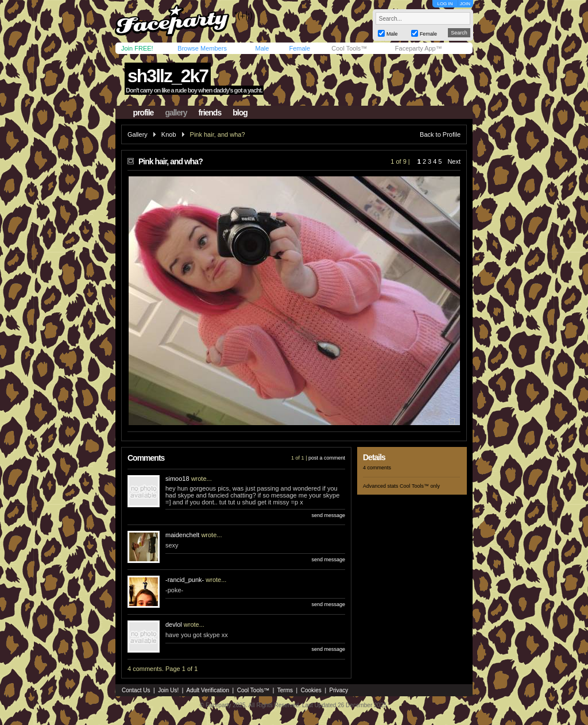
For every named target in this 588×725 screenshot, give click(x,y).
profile (144, 113)
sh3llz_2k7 (168, 76)
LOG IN (445, 4)
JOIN (465, 4)
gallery (176, 113)
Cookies (311, 690)
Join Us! (168, 690)
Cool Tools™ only (420, 486)
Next (454, 161)
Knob (169, 134)
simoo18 (177, 479)
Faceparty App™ (419, 48)
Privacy (339, 690)
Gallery (138, 134)
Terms (285, 690)
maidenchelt (182, 535)
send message (328, 515)
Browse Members (202, 48)
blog (240, 113)
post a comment (327, 458)
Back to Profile (440, 134)
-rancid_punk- (185, 580)
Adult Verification (208, 690)
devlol (174, 624)
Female (299, 48)
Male (262, 48)
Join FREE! (137, 48)
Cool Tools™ (349, 48)
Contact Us (136, 690)
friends (210, 113)
